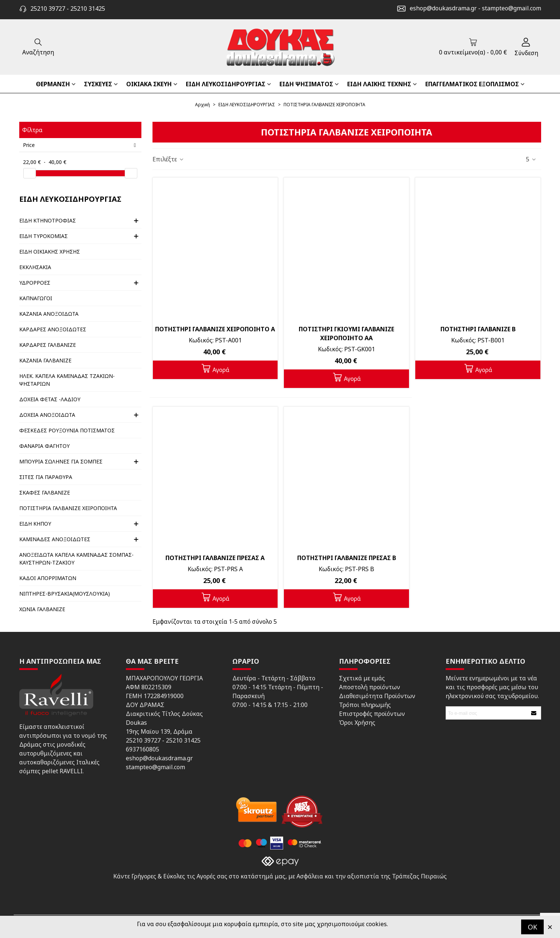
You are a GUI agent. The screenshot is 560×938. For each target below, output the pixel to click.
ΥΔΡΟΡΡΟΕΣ (35, 283)
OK (532, 927)
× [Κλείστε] (550, 927)
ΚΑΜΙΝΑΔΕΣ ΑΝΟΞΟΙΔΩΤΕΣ (55, 539)
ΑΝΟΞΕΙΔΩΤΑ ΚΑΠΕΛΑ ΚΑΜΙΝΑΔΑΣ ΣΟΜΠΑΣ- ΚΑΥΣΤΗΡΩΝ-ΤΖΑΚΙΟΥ (76, 559)
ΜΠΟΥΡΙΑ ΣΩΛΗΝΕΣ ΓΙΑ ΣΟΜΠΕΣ (61, 461)
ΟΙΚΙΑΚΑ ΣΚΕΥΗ (149, 84)
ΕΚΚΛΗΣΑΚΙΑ (35, 267)
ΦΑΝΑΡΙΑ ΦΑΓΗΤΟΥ (44, 446)
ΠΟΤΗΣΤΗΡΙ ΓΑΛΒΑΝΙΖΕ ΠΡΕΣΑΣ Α (215, 558)
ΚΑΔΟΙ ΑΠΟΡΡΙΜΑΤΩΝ (48, 578)
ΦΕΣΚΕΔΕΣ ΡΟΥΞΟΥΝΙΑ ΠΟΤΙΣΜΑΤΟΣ (67, 430)
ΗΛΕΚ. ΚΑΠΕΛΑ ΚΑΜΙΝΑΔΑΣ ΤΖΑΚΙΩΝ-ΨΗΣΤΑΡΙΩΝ (67, 380)
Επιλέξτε (168, 159)
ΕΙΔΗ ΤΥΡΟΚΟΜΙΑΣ (43, 236)
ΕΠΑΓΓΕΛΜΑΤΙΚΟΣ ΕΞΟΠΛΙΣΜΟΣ (472, 84)
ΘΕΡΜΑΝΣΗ (53, 84)
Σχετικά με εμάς (362, 678)
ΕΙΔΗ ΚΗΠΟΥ (35, 524)
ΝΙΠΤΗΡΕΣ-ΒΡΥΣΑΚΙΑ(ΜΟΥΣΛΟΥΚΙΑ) (65, 594)
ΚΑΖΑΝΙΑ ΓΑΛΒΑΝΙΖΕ (45, 360)
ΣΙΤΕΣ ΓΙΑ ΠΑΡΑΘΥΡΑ (46, 477)
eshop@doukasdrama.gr (443, 8)
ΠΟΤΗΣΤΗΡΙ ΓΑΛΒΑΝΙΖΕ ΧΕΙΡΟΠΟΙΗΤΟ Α (215, 329)
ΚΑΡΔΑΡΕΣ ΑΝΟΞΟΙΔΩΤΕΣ (53, 329)
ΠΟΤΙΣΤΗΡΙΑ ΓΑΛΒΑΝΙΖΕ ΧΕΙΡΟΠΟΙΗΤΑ (68, 508)
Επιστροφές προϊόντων (372, 714)
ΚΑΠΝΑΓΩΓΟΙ (36, 298)
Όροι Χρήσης (357, 723)
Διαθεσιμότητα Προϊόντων (377, 696)
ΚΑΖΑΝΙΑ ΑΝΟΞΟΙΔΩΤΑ (49, 314)
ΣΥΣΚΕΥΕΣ (98, 84)
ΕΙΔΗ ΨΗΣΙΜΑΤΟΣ (306, 84)
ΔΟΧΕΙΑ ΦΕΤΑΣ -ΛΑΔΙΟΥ (50, 399)
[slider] (30, 173)
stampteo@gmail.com (512, 8)
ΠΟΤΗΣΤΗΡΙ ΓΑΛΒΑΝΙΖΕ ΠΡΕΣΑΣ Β (347, 558)
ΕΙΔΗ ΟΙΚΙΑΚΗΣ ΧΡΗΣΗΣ (50, 252)
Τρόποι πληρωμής (365, 705)
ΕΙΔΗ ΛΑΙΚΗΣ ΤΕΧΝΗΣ (379, 84)
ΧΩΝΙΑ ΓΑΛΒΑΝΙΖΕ (42, 609)
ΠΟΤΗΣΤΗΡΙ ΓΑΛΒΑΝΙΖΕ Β (478, 329)
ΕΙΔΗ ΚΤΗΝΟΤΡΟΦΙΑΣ (48, 220)
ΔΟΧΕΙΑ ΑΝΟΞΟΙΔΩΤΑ (47, 415)
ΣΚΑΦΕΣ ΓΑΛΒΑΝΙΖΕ (45, 493)
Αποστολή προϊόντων (370, 687)
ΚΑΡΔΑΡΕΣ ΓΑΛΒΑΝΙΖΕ (48, 345)
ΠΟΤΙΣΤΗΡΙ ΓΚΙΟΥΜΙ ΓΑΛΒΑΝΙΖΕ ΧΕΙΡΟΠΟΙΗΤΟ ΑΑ (346, 334)
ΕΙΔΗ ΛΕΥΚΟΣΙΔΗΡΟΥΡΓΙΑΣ (226, 84)
